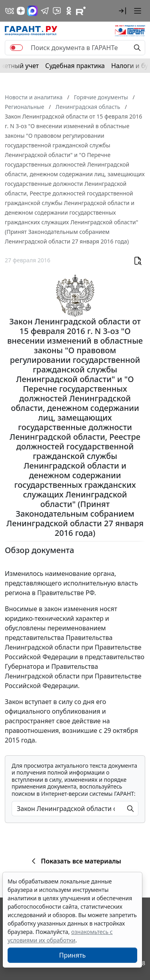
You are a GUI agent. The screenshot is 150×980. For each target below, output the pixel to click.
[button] (122, 11)
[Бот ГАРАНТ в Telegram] (57, 11)
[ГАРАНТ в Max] (32, 11)
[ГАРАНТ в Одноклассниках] (69, 11)
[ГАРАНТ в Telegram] (45, 11)
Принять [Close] (73, 955)
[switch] (16, 48)
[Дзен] (21, 11)
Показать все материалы (75, 861)
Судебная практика (75, 66)
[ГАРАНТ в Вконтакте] (10, 11)
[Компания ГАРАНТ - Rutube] (81, 11)
